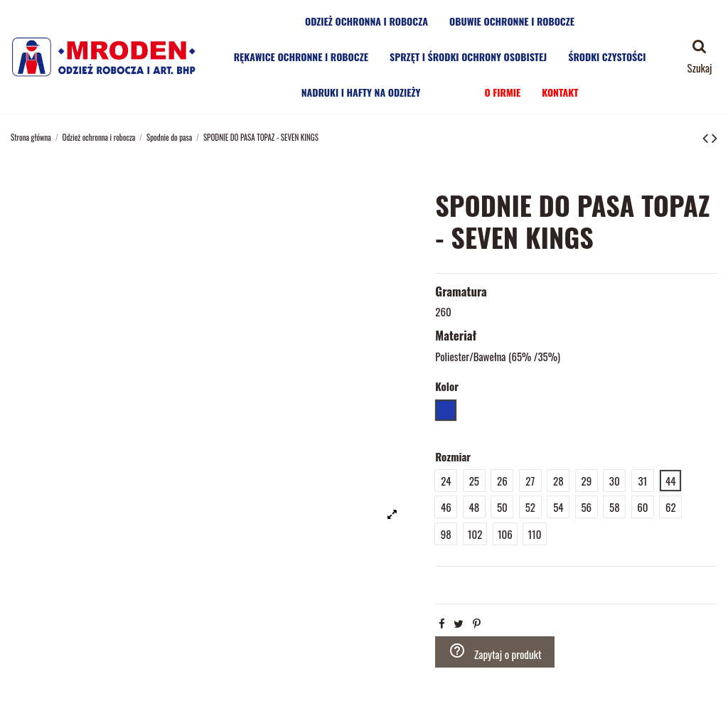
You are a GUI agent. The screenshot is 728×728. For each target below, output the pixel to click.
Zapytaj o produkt (495, 652)
